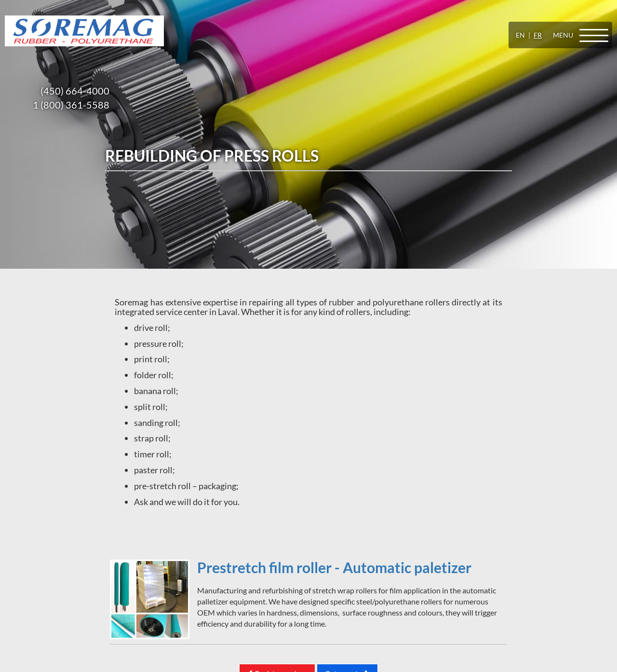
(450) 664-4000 (75, 91)
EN (520, 35)
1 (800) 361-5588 (71, 105)
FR (538, 35)
